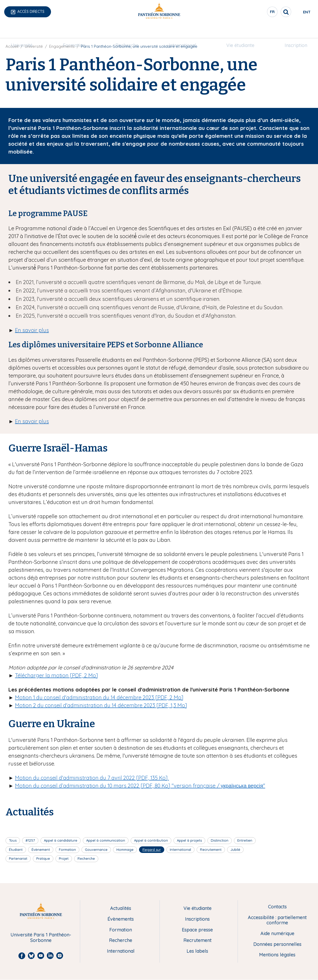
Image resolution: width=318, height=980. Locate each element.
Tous (13, 840)
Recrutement (211, 850)
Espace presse (197, 930)
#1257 (30, 840)
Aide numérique (277, 934)
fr (254, 13)
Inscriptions (197, 919)
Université (28, 31)
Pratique (43, 858)
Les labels (197, 951)
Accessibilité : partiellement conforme (277, 920)
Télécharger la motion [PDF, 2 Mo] (57, 675)
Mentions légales (277, 955)
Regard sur (152, 850)
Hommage (125, 850)
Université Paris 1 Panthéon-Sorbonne (41, 938)
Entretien (245, 840)
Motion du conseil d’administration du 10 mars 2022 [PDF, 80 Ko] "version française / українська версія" (140, 786)
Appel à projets (189, 840)
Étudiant (16, 850)
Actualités (121, 908)
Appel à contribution (151, 840)
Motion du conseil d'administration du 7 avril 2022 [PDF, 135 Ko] (92, 778)
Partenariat (18, 858)
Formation (78, 31)
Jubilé (235, 850)
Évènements (121, 919)
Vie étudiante (237, 31)
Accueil (12, 46)
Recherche (128, 31)
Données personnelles (277, 944)
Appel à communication (106, 840)
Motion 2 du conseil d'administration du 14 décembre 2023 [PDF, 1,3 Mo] (101, 705)
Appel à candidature (61, 840)
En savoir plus (32, 330)
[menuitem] (28, 31)
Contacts (277, 907)
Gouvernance (96, 850)
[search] (267, 12)
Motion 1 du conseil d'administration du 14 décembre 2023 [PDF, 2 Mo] (99, 697)
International (181, 31)
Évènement (41, 850)
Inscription (290, 31)
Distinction (220, 840)
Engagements (62, 46)
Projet (64, 858)
